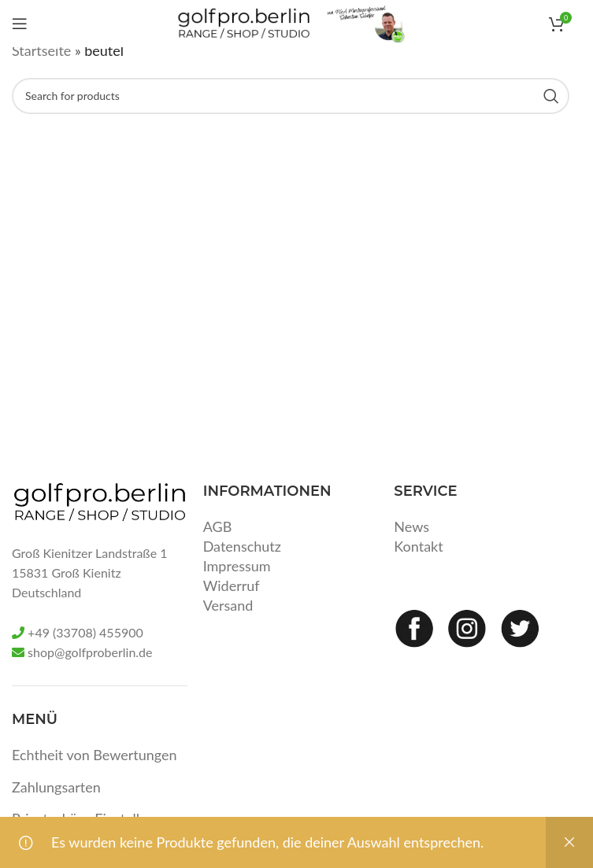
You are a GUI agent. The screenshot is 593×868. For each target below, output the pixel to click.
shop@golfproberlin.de (90, 652)
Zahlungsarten (56, 787)
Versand (228, 605)
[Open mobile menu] (20, 24)
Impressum (237, 566)
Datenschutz (242, 546)
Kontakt (418, 546)
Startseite (41, 50)
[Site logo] (244, 22)
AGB (218, 526)
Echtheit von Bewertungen (95, 755)
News (411, 526)
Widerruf (232, 585)
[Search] (291, 96)
